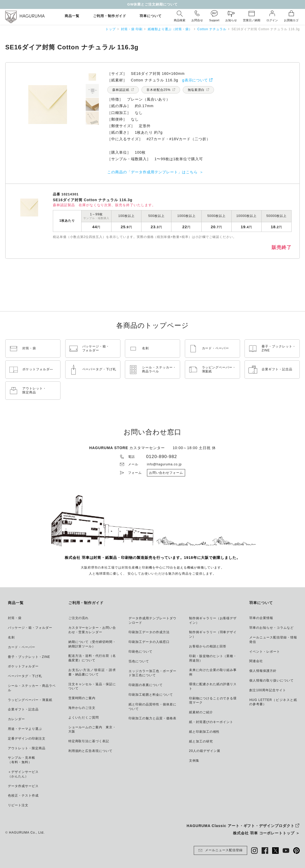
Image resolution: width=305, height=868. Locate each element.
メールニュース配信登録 (220, 850)
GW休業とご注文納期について (152, 4)
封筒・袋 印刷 (132, 29)
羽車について (151, 16)
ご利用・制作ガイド (110, 16)
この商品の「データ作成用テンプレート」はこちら (152, 172)
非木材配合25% (159, 90)
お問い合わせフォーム (166, 473)
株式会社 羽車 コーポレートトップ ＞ (266, 833)
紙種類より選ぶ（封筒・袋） (170, 29)
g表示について (195, 80)
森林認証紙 (121, 90)
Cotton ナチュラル (212, 29)
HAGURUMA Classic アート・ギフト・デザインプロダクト (241, 826)
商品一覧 (72, 16)
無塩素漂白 (196, 90)
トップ (111, 29)
